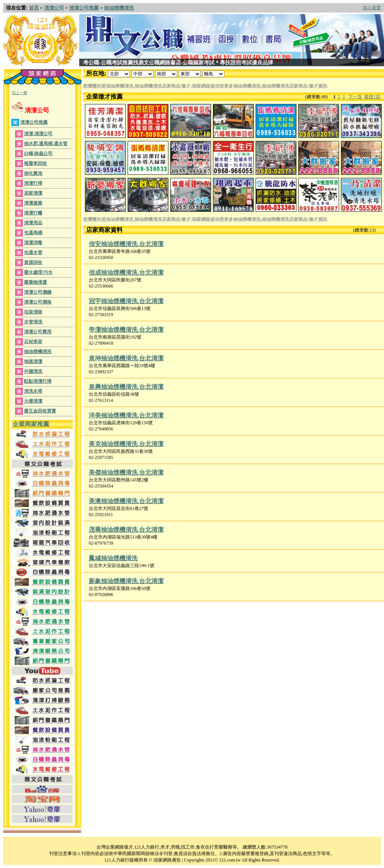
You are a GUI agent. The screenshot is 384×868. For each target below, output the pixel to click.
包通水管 (33, 253)
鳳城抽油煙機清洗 (113, 558)
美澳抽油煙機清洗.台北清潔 (126, 501)
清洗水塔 (33, 391)
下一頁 (355, 97)
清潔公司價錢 (38, 292)
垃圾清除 (33, 312)
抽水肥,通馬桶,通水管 (46, 144)
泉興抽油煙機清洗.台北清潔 (126, 387)
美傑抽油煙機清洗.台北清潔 (126, 472)
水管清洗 (33, 322)
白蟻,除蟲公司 (38, 153)
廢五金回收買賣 (40, 411)
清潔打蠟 (33, 213)
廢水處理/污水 (38, 272)
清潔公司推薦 (84, 8)
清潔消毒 (33, 243)
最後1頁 (372, 97)
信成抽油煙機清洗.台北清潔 (126, 273)
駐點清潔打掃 (38, 381)
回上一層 (19, 93)
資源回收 (33, 262)
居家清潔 (33, 193)
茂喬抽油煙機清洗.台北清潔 (126, 530)
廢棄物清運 (35, 282)
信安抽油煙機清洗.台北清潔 (126, 244)
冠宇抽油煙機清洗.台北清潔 (126, 301)
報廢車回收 (35, 163)
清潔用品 (33, 223)
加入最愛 (372, 8)
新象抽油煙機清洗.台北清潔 (126, 581)
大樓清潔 (33, 401)
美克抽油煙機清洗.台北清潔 (126, 444)
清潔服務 (33, 203)
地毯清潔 (33, 361)
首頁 (34, 8)
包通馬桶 (33, 233)
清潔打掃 (33, 183)
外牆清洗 (33, 371)
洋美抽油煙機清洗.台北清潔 (126, 415)
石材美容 (33, 342)
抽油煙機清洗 (119, 8)
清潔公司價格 (38, 302)
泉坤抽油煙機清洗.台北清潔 (126, 358)
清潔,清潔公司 (38, 134)
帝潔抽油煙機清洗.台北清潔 (126, 330)
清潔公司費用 (38, 332)
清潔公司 (54, 8)
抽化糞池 (33, 173)
